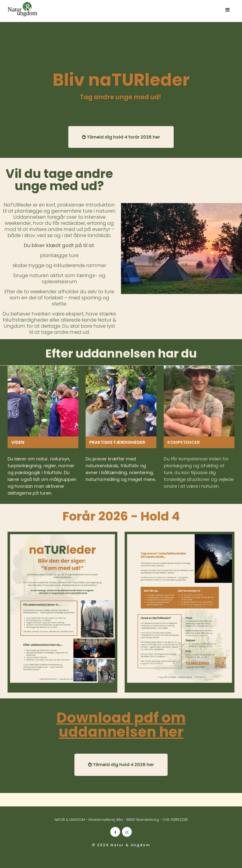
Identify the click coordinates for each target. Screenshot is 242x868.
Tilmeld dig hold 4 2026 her (121, 765)
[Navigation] (227, 11)
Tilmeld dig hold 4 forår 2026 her (121, 137)
